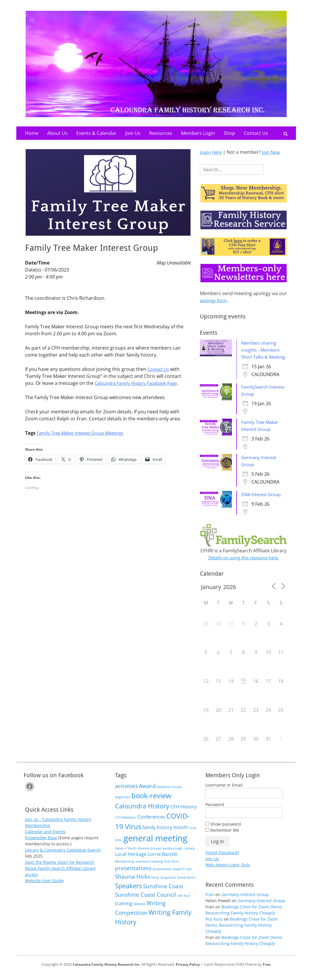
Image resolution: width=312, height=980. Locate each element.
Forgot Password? (222, 860)
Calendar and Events (45, 839)
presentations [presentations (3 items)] (133, 875)
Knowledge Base (41, 845)
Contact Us (256, 133)
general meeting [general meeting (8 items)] (155, 845)
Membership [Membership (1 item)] (125, 868)
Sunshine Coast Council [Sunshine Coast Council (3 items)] (146, 901)
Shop (229, 133)
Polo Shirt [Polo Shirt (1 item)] (172, 868)
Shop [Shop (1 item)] (155, 884)
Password (215, 811)
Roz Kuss (214, 926)
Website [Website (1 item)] (139, 911)
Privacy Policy (191, 971)
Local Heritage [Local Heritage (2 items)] (131, 861)
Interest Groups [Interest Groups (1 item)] (149, 855)
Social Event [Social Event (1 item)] (186, 884)
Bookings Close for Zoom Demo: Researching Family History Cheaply (242, 932)
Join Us (133, 133)
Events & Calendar (96, 133)
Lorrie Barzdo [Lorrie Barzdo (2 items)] (163, 861)
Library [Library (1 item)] (189, 855)
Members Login (198, 133)
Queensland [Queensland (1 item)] (162, 876)
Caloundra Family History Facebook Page (139, 383)
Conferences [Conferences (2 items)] (151, 824)
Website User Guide (44, 888)
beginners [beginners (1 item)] (123, 804)
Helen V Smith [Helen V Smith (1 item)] (126, 855)
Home (32, 133)
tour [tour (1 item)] (187, 903)
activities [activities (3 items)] (126, 793)
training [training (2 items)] (124, 910)
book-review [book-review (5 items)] (151, 802)
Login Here (212, 152)
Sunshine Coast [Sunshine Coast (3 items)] (163, 893)
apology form (215, 300)
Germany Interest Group (245, 901)
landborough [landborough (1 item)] (173, 855)
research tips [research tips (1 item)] (182, 876)
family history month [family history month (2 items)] (165, 834)
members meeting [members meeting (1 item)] (149, 868)
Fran (210, 901)
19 (206, 717)
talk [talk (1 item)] (180, 903)
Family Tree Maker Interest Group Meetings (84, 433)
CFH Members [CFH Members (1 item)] (126, 824)
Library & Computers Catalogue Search (63, 857)
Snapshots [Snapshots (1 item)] (168, 884)
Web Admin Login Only (228, 872)
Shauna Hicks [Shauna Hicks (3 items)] (133, 883)
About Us (57, 133)
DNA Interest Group (263, 501)
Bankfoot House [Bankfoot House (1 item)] (169, 794)
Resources (161, 133)
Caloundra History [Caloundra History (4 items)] (142, 813)
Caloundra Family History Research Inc (105, 971)
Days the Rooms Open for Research (60, 869)
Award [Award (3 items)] (147, 793)
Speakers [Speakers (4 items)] (128, 893)
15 (243, 687)
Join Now (274, 152)
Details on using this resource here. (244, 565)
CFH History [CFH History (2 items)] (183, 814)
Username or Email (224, 792)
